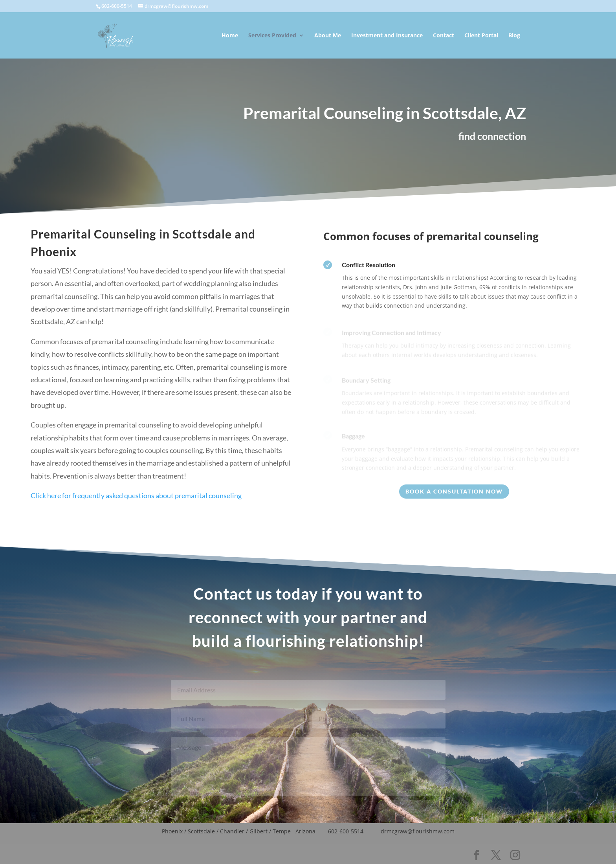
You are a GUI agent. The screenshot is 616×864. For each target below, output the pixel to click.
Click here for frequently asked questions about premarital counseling (136, 506)
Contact (444, 36)
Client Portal (481, 36)
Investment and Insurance (387, 36)
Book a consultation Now (454, 491)
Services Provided (272, 36)
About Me (328, 36)
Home (230, 36)
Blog (514, 36)
